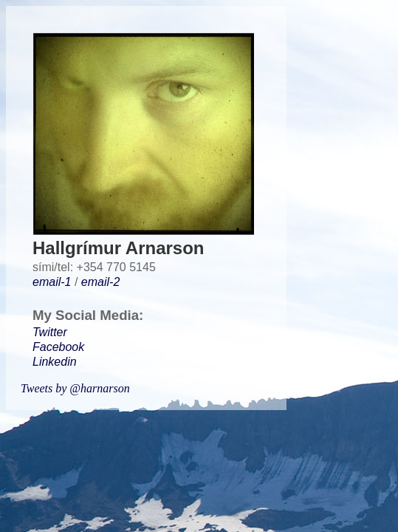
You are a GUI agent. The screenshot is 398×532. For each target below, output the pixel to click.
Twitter (50, 332)
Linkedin (55, 362)
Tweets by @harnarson (75, 388)
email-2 (100, 282)
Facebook (58, 347)
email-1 (52, 282)
